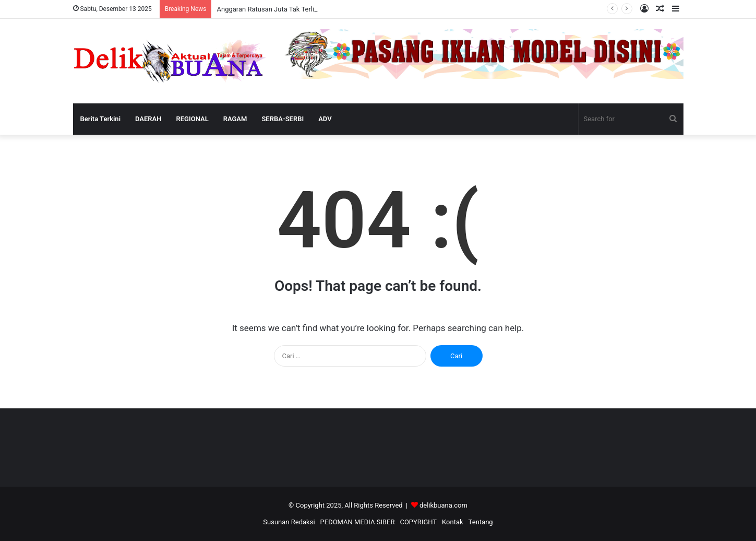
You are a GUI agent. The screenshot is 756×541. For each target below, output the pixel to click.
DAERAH (148, 119)
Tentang (481, 522)
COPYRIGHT (418, 522)
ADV (325, 119)
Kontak (453, 522)
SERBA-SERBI (283, 119)
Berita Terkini (101, 119)
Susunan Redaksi (289, 522)
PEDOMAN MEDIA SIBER (358, 522)
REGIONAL (193, 119)
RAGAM (235, 119)
